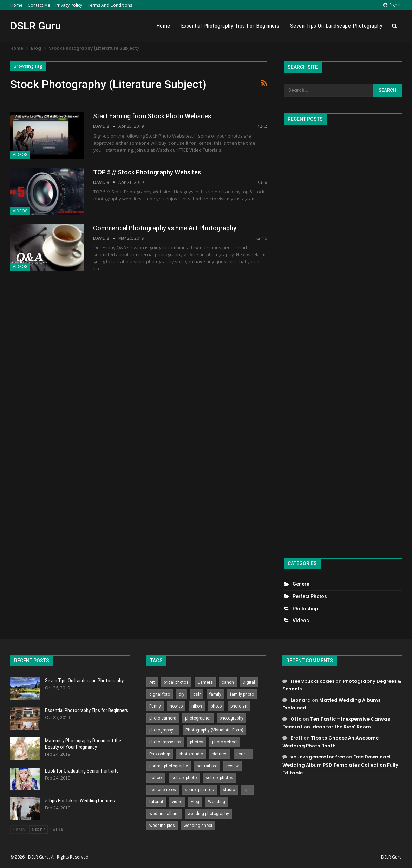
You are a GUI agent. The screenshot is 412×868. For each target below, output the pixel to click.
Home (16, 5)
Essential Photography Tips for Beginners (230, 26)
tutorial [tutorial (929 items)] (156, 802)
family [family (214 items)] (215, 694)
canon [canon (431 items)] (228, 682)
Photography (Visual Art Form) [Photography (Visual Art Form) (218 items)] (214, 730)
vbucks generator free (318, 757)
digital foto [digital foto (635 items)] (160, 694)
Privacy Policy (69, 5)
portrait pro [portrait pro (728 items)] (207, 766)
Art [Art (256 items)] (152, 682)
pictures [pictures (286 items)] (220, 754)
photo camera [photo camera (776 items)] (163, 718)
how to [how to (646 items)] (176, 706)
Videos (20, 155)
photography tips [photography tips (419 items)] (165, 742)
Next (38, 829)
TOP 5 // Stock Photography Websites (147, 172)
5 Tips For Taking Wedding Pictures (80, 801)
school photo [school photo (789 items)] (184, 778)
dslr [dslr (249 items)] (197, 694)
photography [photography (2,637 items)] (231, 718)
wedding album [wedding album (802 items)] (164, 814)
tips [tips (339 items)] (247, 790)
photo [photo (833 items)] (216, 706)
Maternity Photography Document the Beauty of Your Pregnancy (83, 744)
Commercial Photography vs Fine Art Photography (165, 228)
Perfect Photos (310, 596)
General (302, 584)
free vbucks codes (312, 681)
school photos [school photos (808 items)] (219, 778)
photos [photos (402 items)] (197, 742)
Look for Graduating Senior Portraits (82, 771)
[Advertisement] (343, 338)
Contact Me (39, 5)
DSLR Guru (36, 26)
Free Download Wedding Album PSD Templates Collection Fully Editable (340, 765)
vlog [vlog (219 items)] (195, 802)
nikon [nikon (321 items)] (197, 706)
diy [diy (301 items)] (182, 694)
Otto (296, 719)
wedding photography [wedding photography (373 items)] (208, 814)
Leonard (301, 700)
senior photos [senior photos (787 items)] (163, 790)
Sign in (393, 5)
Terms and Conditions (110, 5)
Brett (296, 738)
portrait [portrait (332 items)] (243, 754)
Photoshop (305, 609)
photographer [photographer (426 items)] (198, 718)
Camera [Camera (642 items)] (205, 682)
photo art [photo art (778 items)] (239, 706)
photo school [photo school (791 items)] (225, 742)
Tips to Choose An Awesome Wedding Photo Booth (331, 742)
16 (261, 238)
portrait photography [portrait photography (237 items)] (169, 766)
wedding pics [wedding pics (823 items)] (162, 826)
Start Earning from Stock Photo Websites (152, 116)
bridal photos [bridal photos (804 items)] (176, 682)
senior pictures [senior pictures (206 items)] (199, 790)
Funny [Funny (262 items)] (155, 706)
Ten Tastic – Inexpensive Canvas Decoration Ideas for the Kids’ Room (336, 723)
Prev (19, 829)
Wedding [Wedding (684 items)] (217, 802)
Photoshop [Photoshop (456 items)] (160, 754)
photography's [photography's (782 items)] (163, 730)
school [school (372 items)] (156, 778)
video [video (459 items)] (177, 802)
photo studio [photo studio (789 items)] (191, 754)
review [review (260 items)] (233, 766)
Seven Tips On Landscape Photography (336, 26)
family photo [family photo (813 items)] (242, 694)
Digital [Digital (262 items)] (249, 682)
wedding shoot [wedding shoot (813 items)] (198, 826)
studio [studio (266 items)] (229, 790)
